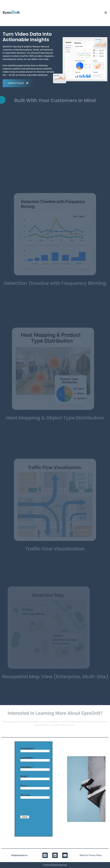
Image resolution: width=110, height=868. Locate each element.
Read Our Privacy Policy (91, 855)
